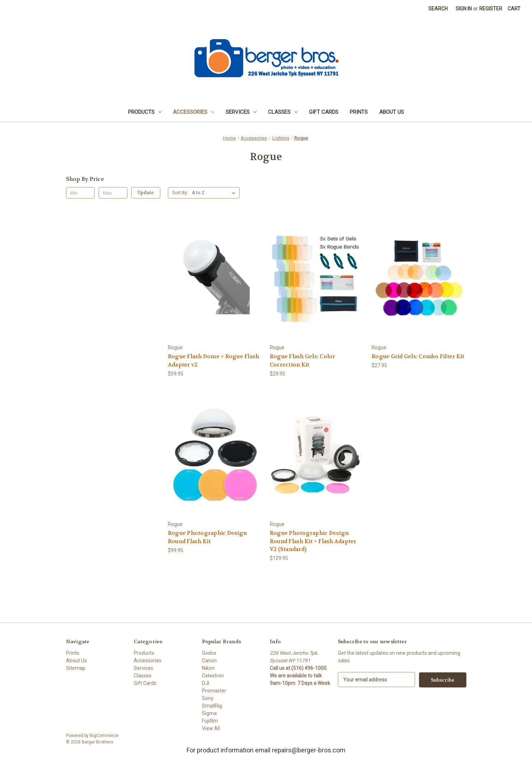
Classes (283, 112)
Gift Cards (324, 112)
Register (491, 9)
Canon (209, 661)
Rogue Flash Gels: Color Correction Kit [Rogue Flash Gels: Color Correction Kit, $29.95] (303, 361)
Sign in (464, 9)
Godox (209, 653)
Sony (208, 698)
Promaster (214, 691)
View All (211, 728)
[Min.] (81, 193)
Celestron (213, 676)
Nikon (208, 668)
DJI (206, 683)
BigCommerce (104, 736)
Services (241, 112)
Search (438, 9)
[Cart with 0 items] (514, 9)
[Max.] (113, 193)
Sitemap (76, 668)
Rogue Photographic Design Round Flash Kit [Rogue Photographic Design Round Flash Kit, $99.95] (207, 537)
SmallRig (212, 706)
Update (146, 193)
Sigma (209, 713)
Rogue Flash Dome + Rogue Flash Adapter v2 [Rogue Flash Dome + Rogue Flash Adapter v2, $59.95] (214, 361)
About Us (392, 112)
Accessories (194, 112)
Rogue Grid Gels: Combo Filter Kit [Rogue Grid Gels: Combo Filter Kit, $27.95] (418, 356)
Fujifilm (210, 721)
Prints (359, 112)
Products (145, 112)
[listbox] (215, 193)
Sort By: (180, 193)
